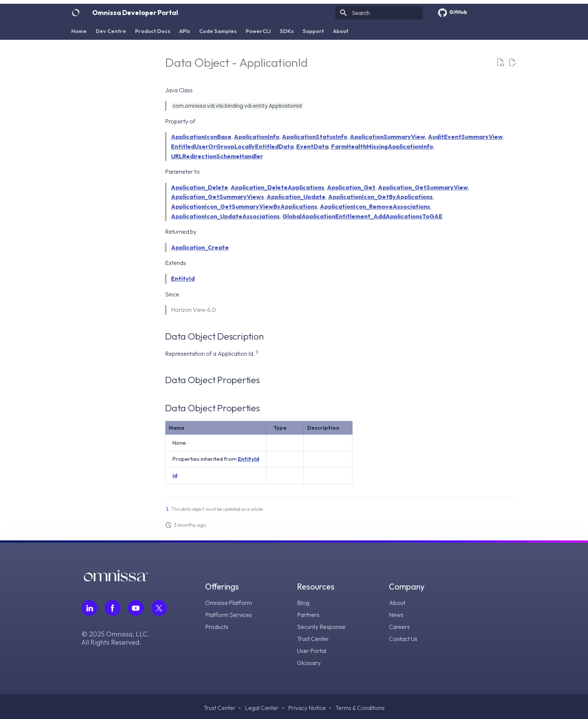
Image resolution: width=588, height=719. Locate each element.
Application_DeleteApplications (277, 187)
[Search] (379, 13)
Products (217, 627)
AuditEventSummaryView (465, 137)
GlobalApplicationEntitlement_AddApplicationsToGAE (362, 216)
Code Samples (218, 31)
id (175, 475)
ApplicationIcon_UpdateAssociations (225, 216)
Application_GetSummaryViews (217, 197)
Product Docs (153, 31)
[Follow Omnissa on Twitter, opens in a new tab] (159, 608)
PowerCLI (258, 31)
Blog (303, 603)
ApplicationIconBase (201, 137)
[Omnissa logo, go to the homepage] (116, 579)
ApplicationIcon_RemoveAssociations (375, 206)
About (341, 31)
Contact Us (403, 639)
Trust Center (313, 639)
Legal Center (262, 708)
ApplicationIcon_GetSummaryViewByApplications (244, 206)
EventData (312, 146)
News (396, 615)
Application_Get (351, 187)
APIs (185, 31)
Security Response (321, 627)
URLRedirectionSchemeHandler (217, 156)
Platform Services (229, 615)
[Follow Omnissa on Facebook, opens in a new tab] (112, 608)
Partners (308, 615)
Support (313, 31)
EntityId (183, 278)
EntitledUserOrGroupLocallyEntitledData (232, 146)
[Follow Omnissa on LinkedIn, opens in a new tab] (89, 608)
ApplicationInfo (257, 137)
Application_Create (200, 247)
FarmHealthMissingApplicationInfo (382, 146)
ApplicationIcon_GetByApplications (380, 197)
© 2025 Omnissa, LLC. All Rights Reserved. (115, 638)
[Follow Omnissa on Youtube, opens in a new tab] (136, 608)
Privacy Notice (307, 708)
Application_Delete (199, 187)
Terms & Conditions (360, 708)
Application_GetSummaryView (423, 187)
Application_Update (296, 197)
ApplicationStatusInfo (315, 137)
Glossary (309, 663)
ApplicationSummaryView (388, 137)
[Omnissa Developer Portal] (76, 13)
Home (79, 31)
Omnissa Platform (229, 603)
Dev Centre (111, 31)
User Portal (312, 651)
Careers (399, 627)
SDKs (287, 31)
